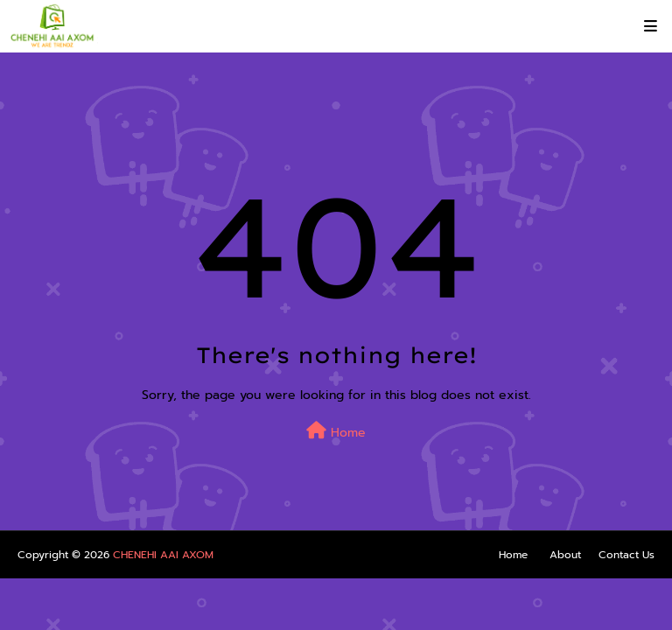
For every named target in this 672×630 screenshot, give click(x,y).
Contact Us (626, 555)
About (565, 555)
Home (336, 432)
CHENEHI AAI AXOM (163, 555)
